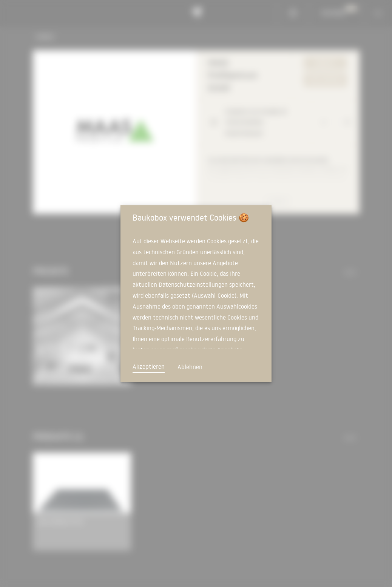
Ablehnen (190, 367)
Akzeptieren (149, 366)
